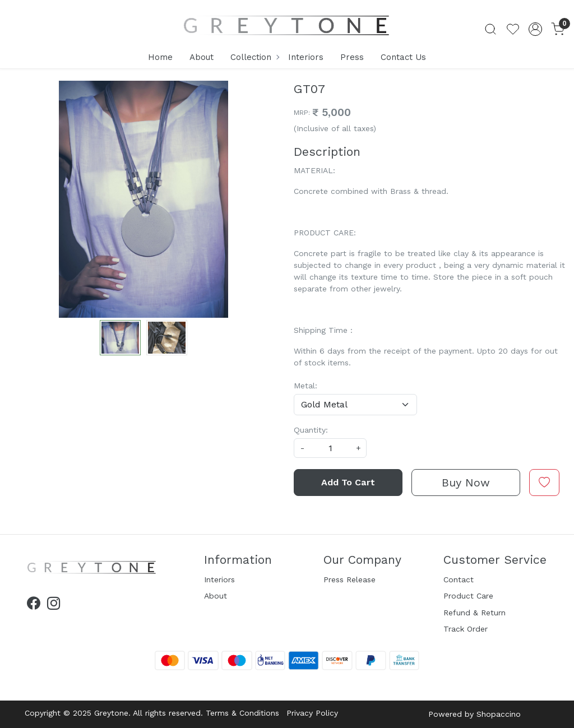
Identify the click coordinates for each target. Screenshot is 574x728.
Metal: (305, 386)
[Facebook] (33, 605)
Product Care (468, 596)
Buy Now (466, 483)
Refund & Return (475, 613)
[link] (490, 29)
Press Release (350, 579)
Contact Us (403, 57)
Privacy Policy (312, 713)
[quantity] (330, 448)
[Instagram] (54, 605)
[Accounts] (535, 29)
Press (352, 57)
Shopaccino (499, 714)
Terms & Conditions (242, 713)
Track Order (466, 629)
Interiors (306, 57)
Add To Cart (348, 482)
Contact (459, 579)
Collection (254, 57)
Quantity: (311, 430)
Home (160, 57)
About (202, 57)
